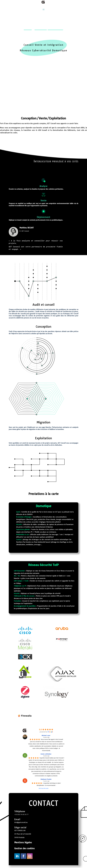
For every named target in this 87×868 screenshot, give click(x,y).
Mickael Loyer (46, 738)
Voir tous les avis (43, 791)
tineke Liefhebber (46, 757)
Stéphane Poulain (46, 782)
